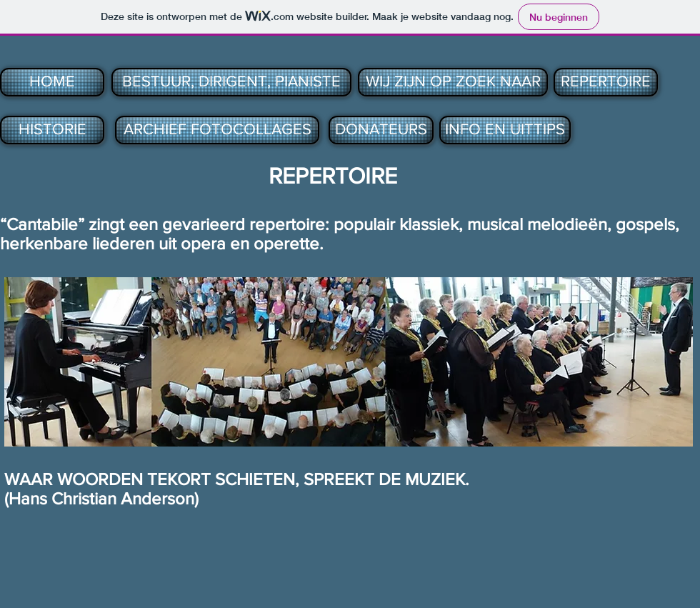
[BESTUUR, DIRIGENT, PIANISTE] (231, 82)
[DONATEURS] (381, 130)
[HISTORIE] (52, 130)
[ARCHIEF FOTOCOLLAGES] (217, 130)
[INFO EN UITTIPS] (505, 130)
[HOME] (52, 82)
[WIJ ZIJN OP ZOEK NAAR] (453, 82)
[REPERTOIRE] (606, 82)
